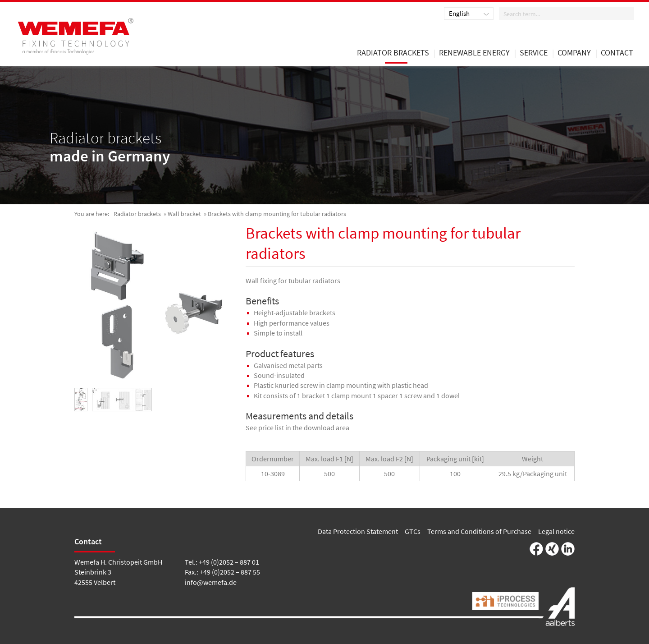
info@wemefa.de (211, 582)
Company (574, 53)
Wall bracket (184, 214)
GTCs (413, 531)
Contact (617, 53)
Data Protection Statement (358, 531)
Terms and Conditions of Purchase (479, 531)
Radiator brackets (137, 214)
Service (534, 53)
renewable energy (474, 53)
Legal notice (556, 531)
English (459, 13)
